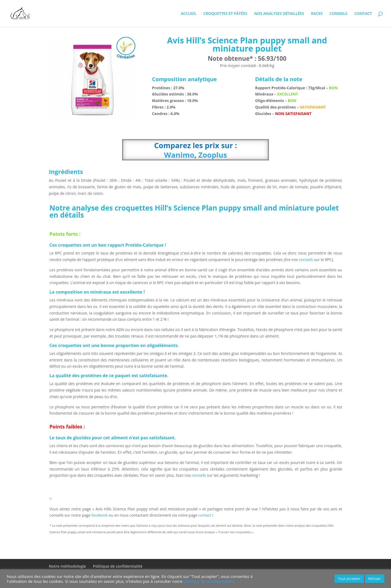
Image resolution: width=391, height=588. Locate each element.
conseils (306, 260)
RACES (317, 14)
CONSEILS (339, 14)
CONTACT (363, 14)
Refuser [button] (375, 579)
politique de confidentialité (208, 581)
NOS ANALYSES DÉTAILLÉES (279, 14)
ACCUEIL (189, 14)
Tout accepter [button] (349, 579)
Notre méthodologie (67, 566)
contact (205, 515)
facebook (100, 515)
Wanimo (179, 155)
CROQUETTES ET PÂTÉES (225, 14)
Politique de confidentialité (118, 566)
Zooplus (212, 155)
